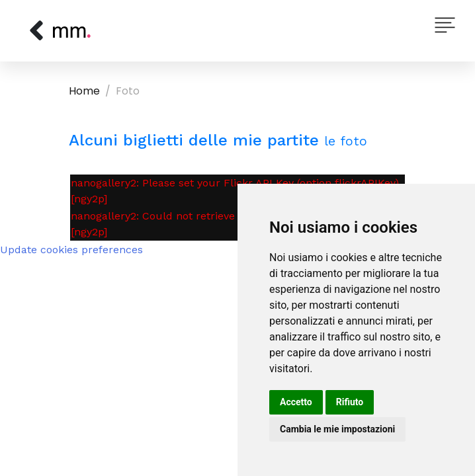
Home (84, 91)
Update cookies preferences (71, 250)
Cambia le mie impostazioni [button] (337, 429)
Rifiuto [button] (350, 402)
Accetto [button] (296, 402)
